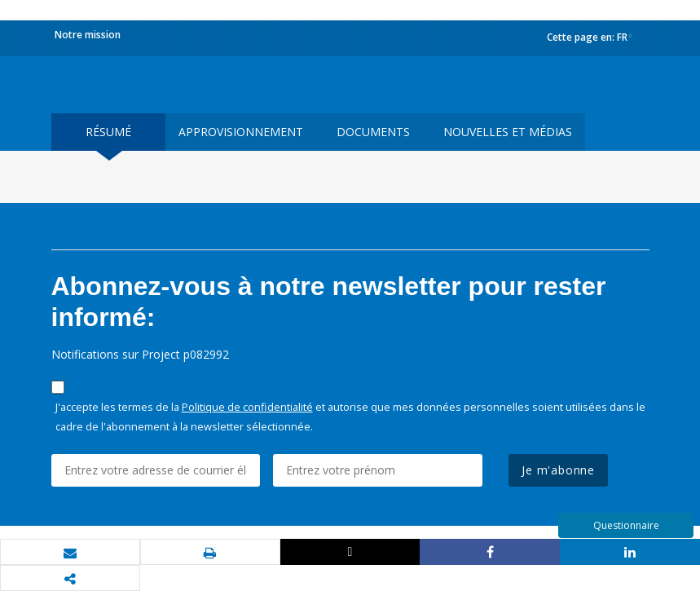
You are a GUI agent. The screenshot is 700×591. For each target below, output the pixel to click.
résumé (108, 132)
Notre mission (88, 35)
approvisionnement (241, 132)
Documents (373, 132)
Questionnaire (626, 525)
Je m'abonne (558, 470)
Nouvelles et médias (508, 132)
